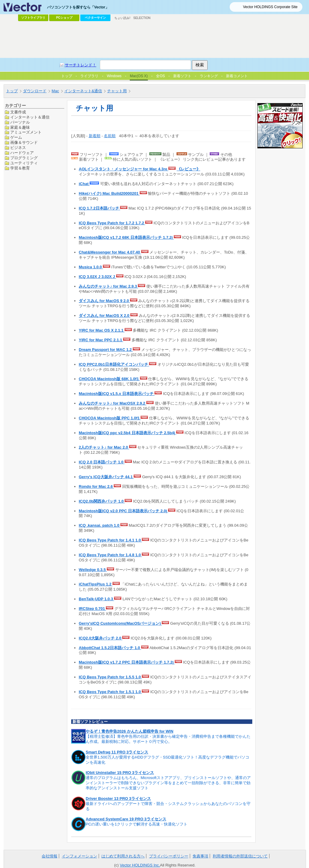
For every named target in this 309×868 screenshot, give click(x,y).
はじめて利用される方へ (123, 856)
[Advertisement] (154, 39)
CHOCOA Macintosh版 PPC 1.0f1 (110, 418)
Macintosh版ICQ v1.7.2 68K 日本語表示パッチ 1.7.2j (126, 237)
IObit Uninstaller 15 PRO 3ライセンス (120, 773)
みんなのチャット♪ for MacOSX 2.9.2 (113, 403)
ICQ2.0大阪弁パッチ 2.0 (100, 638)
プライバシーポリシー (169, 856)
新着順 (95, 136)
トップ (12, 91)
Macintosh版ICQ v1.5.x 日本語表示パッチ (117, 394)
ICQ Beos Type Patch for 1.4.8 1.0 (110, 555)
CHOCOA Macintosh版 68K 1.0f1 (109, 379)
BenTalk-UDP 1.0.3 (96, 599)
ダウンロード (35, 91)
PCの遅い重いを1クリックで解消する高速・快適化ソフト (137, 824)
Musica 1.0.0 (91, 267)
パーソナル (20, 122)
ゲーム (16, 137)
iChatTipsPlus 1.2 (96, 584)
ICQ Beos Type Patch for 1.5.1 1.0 (110, 692)
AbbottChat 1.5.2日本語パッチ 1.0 (110, 648)
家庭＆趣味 (20, 127)
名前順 (110, 136)
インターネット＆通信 (30, 117)
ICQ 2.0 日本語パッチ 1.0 (102, 462)
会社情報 (49, 856)
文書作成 (18, 112)
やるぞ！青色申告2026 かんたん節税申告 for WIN (129, 731)
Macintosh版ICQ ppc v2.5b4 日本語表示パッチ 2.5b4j (127, 433)
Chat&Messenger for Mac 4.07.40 (110, 252)
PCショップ (64, 18)
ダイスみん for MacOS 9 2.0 (104, 301)
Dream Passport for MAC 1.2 (106, 350)
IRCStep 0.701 (92, 609)
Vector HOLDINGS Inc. (140, 865)
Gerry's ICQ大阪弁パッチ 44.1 (106, 477)
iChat (84, 184)
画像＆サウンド (24, 142)
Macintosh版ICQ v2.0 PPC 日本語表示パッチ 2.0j (123, 511)
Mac (55, 91)
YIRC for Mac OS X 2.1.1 (102, 330)
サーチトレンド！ (81, 65)
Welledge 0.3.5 (93, 570)
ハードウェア (22, 153)
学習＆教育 (20, 168)
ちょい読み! (122, 18)
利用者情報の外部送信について (240, 856)
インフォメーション (80, 856)
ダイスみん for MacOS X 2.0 (105, 316)
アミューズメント (26, 132)
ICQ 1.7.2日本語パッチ (99, 208)
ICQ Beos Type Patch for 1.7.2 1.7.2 (112, 223)
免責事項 (200, 856)
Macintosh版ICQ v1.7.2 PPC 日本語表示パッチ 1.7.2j (127, 662)
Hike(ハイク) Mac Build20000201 (109, 193)
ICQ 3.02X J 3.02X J (97, 277)
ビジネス (18, 148)
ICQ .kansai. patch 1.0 (100, 525)
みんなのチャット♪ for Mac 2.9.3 (108, 286)
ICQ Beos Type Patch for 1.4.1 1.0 (110, 540)
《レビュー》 (189, 169)
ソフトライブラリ (33, 18)
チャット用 (117, 91)
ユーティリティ (24, 163)
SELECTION (142, 18)
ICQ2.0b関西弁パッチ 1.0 (102, 501)
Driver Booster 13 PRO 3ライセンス (118, 799)
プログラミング (24, 158)
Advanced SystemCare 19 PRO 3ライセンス (126, 819)
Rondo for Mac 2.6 (96, 486)
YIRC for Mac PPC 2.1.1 (101, 340)
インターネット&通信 (83, 91)
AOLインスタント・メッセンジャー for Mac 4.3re (124, 169)
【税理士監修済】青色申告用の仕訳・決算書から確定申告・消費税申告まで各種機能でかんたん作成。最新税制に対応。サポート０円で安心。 (168, 739)
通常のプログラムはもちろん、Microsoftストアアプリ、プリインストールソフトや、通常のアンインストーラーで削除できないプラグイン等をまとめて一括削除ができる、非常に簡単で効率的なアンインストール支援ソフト (168, 783)
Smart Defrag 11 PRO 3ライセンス (117, 752)
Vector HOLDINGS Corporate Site (270, 7)
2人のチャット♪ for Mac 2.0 (104, 447)
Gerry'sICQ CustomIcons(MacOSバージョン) (120, 623)
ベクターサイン (95, 18)
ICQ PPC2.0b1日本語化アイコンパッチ (114, 364)
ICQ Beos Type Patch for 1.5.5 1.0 (110, 677)
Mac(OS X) (139, 76)
